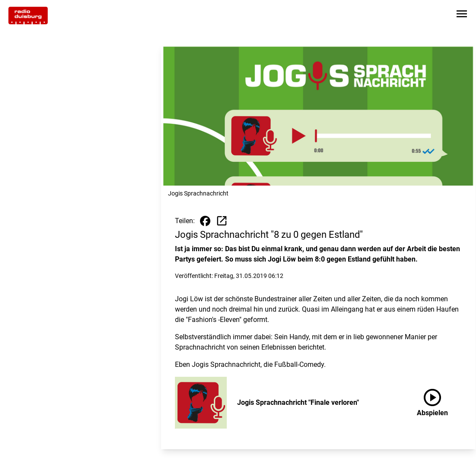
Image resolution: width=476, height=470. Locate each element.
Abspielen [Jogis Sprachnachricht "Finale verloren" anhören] (432, 401)
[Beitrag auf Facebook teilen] (205, 221)
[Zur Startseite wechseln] (28, 16)
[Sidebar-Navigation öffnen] (462, 15)
